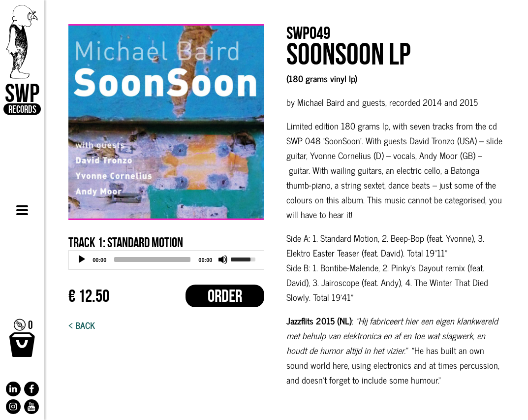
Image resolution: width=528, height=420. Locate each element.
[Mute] (223, 259)
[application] (166, 260)
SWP (22, 60)
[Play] (82, 259)
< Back (82, 325)
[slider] (152, 259)
